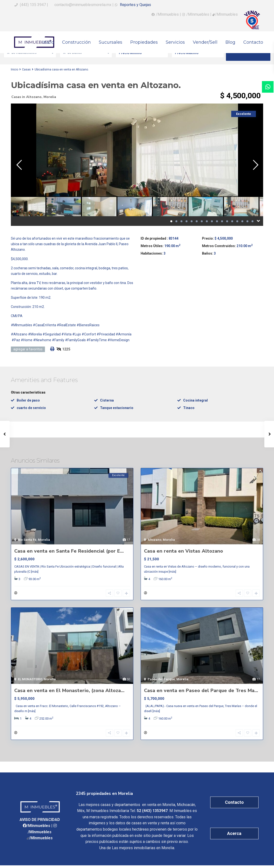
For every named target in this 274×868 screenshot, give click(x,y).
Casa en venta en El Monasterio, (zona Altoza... (69, 692)
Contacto (253, 42)
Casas (26, 69)
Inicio (48, 42)
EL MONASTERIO (30, 680)
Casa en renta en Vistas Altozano (184, 551)
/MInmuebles (167, 14)
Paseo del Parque (161, 680)
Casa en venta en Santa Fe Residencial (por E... (69, 551)
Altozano (34, 97)
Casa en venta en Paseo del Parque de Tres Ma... (201, 692)
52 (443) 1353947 (152, 813)
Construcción (76, 42)
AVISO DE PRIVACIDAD (40, 822)
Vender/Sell (205, 42)
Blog (230, 42)
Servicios (175, 42)
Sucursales (111, 42)
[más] (35, 572)
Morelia (50, 97)
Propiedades (144, 42)
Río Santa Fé (27, 540)
